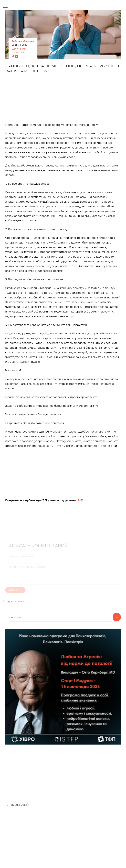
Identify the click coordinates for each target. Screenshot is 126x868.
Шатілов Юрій (20, 49)
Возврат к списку (14, 601)
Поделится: (18, 52)
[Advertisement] (63, 100)
